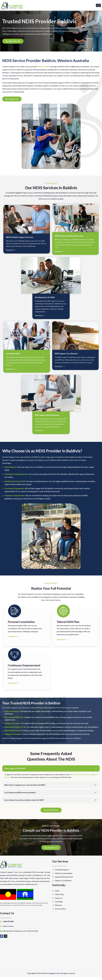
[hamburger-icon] (98, 5)
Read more (11, 251)
